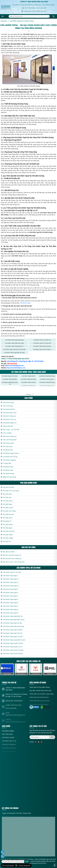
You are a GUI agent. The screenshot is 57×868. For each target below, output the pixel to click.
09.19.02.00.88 (30, 8)
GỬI (27, 862)
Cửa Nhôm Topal (25, 303)
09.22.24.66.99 (41, 8)
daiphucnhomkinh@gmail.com (14, 366)
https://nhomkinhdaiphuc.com (16, 368)
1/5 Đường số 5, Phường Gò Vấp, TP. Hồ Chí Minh (25, 361)
